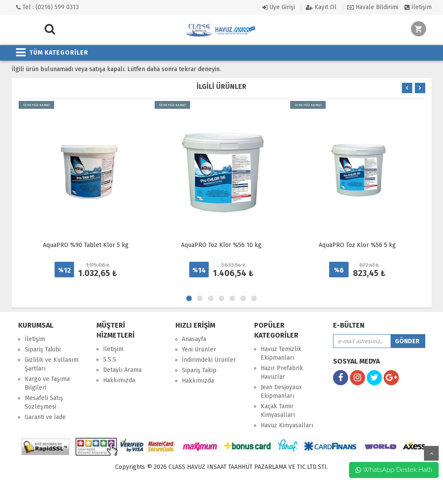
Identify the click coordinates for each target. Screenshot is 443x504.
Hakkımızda (119, 380)
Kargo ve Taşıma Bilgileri (47, 383)
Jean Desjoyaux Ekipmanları (281, 392)
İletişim (418, 7)
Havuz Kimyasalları (287, 425)
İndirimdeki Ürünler (209, 360)
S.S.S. (110, 359)
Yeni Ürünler (199, 350)
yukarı (431, 453)
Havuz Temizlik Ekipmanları (281, 353)
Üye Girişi (279, 7)
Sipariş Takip (199, 370)
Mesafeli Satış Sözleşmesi (44, 402)
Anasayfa (194, 339)
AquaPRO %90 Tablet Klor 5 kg (86, 245)
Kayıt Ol (321, 7)
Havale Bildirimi (373, 7)
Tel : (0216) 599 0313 (47, 7)
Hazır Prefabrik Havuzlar (282, 372)
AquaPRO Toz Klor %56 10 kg (221, 245)
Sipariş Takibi (43, 350)
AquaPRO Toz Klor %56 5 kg (357, 245)
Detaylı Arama (122, 370)
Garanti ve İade (45, 417)
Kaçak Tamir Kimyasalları (278, 411)
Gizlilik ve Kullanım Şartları (52, 364)
